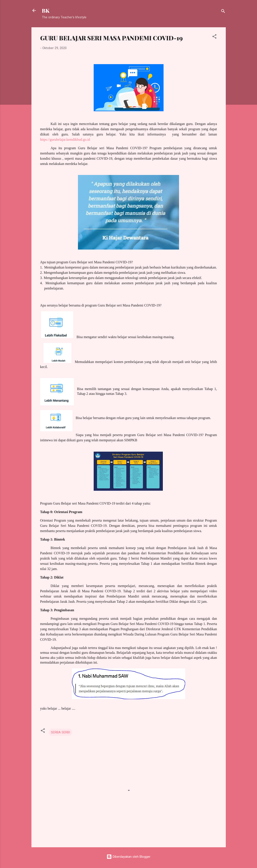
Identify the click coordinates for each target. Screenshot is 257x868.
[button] (214, 37)
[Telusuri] (223, 12)
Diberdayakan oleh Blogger (128, 857)
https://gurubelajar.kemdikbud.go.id (65, 140)
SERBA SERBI (60, 732)
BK (46, 10)
